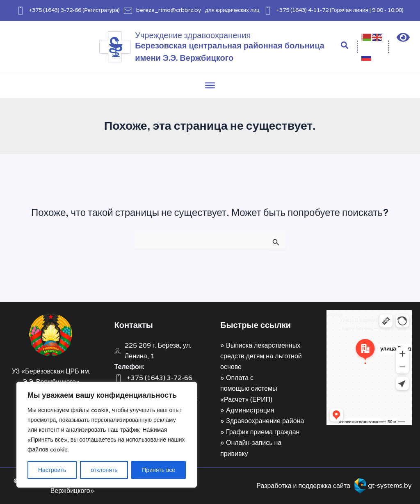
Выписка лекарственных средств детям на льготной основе (261, 356)
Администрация (250, 410)
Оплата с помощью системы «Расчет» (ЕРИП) (249, 389)
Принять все (159, 470)
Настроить (52, 470)
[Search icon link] (345, 46)
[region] (107, 435)
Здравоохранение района (265, 421)
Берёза (335, 314)
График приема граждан (263, 432)
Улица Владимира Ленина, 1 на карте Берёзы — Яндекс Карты (376, 324)
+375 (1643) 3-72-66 (55, 10)
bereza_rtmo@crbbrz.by (169, 10)
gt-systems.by (390, 485)
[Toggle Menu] (210, 85)
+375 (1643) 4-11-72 (302, 10)
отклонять (104, 470)
